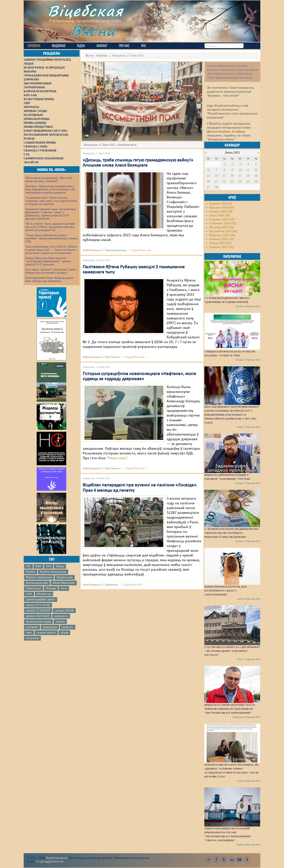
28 (216, 187)
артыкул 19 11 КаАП (38, 605)
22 (224, 181)
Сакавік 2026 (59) (221, 212)
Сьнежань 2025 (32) (223, 223)
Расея (64, 588)
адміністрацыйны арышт (41, 599)
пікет (29, 633)
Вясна (93, 30)
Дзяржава (111, 585)
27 (208, 187)
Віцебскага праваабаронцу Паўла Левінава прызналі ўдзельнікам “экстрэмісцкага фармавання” (230, 709)
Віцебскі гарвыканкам (39, 577)
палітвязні (32, 627)
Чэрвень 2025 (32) (221, 247)
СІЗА (29, 594)
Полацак (51, 588)
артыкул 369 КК (64, 610)
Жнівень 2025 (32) (222, 239)
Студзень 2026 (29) (222, 220)
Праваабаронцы (116, 250)
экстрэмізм (32, 638)
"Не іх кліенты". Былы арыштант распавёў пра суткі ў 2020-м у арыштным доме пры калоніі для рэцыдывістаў (50, 227)
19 (256, 176)
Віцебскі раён (65, 577)
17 (240, 176)
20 (208, 181)
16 (232, 176)
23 (232, 181)
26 (256, 181)
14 (216, 176)
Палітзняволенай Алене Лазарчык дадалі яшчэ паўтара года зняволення (49, 279)
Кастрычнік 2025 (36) (223, 231)
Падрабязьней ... (142, 250)
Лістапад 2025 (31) (222, 227)
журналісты (61, 616)
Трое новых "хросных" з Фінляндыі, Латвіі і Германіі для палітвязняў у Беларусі (51, 271)
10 (240, 170)
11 (248, 170)
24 (240, 181)
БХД (49, 566)
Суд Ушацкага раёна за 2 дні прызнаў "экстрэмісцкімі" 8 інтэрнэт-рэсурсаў (232, 651)
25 (248, 181)
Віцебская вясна (57, 858)
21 (216, 181)
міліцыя (60, 622)
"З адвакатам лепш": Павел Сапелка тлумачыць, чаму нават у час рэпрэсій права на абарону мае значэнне (51, 201)
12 (256, 170)
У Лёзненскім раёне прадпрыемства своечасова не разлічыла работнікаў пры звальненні (231, 533)
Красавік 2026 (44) (222, 208)
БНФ (38, 566)
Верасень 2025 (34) (222, 235)
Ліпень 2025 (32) (220, 243)
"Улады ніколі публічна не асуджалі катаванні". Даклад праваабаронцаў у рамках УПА (52, 238)
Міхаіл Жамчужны (64, 583)
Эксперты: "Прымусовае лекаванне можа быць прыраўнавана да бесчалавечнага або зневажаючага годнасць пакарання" (50, 189)
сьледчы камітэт (46, 633)
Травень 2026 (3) (220, 204)
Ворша (60, 566)
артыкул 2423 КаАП (38, 616)
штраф (64, 633)
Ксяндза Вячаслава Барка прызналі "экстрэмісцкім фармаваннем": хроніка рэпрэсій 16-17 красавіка (48, 261)
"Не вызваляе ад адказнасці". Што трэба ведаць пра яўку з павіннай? (49, 180)
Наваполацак (34, 588)
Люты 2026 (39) (220, 216)
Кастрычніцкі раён (37, 583)
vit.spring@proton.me (50, 861)
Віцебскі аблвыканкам (53, 572)
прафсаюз (68, 627)
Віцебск (31, 572)
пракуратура (50, 627)
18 (248, 176)
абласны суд (44, 594)
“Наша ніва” (117, 458)
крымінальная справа (38, 622)
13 (208, 176)
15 (224, 176)
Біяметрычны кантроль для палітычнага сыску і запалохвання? (225, 591)
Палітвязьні (113, 357)
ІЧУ (28, 566)
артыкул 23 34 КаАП (38, 610)
